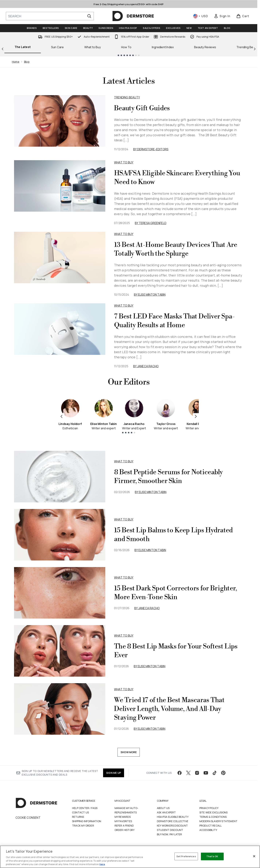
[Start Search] (89, 16)
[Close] (254, 856)
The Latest (23, 47)
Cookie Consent (28, 818)
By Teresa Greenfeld (151, 223)
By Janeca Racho (146, 366)
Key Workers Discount (172, 826)
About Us (163, 808)
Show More (129, 752)
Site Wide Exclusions (214, 812)
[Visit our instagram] (197, 773)
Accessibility (208, 830)
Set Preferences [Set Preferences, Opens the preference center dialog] (186, 856)
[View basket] (243, 16)
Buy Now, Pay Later (170, 834)
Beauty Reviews (205, 47)
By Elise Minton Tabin (150, 295)
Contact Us (80, 812)
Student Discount (170, 830)
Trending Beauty (127, 97)
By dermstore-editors (151, 149)
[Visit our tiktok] (215, 773)
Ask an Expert (166, 812)
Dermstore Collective (173, 821)
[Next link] (255, 49)
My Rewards (123, 817)
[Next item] (196, 416)
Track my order (83, 826)
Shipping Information (87, 821)
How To (126, 47)
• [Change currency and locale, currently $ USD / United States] (201, 16)
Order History (125, 830)
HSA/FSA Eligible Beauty (173, 817)
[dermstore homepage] (133, 16)
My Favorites (123, 821)
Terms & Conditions (213, 817)
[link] (222, 16)
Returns (78, 817)
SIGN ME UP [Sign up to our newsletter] (114, 773)
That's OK (212, 856)
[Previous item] (61, 416)
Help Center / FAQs (85, 808)
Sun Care (57, 47)
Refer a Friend (124, 826)
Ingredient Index (163, 47)
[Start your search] (50, 16)
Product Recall (211, 826)
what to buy (124, 461)
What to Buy (93, 47)
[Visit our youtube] (206, 773)
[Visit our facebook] (180, 773)
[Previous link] (3, 49)
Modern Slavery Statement (218, 821)
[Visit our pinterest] (223, 773)
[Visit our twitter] (188, 773)
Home (16, 62)
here (102, 864)
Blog (27, 62)
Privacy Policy (209, 808)
